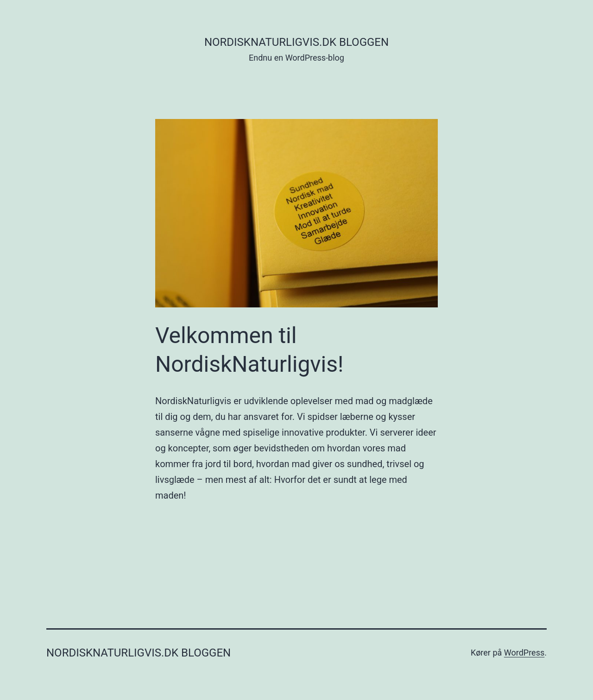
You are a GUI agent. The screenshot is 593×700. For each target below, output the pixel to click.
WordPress (524, 653)
